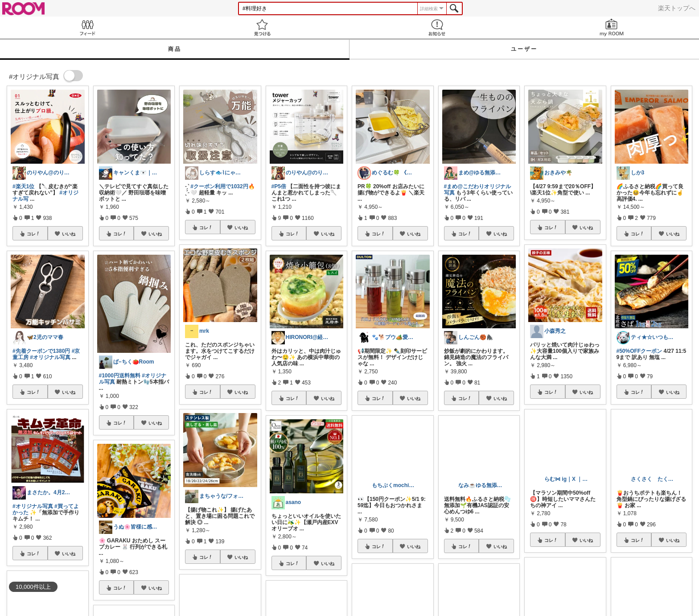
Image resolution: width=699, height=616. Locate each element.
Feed (87, 27)
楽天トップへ (677, 8)
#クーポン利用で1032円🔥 (222, 186)
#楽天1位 (23, 186)
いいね (69, 234)
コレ (33, 234)
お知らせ (437, 27)
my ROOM (612, 27)
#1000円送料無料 (120, 376)
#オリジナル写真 (50, 357)
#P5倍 (279, 186)
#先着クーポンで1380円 (41, 351)
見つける (262, 27)
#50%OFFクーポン (639, 351)
